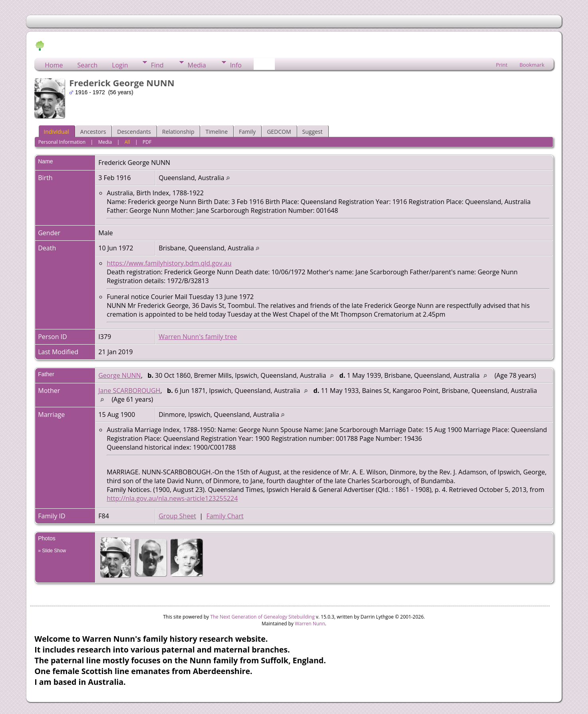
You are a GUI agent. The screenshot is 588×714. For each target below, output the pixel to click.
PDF (147, 142)
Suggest (313, 132)
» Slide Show (52, 551)
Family (247, 132)
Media (197, 65)
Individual (56, 132)
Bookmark (532, 65)
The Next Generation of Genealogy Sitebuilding (262, 617)
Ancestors (93, 132)
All (127, 142)
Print (502, 65)
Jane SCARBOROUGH (129, 391)
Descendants (134, 132)
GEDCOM (279, 132)
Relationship (178, 132)
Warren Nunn (310, 624)
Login (120, 65)
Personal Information (62, 142)
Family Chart (225, 516)
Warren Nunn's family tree (198, 337)
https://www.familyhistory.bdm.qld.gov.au (169, 263)
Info (236, 65)
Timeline (217, 132)
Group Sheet (177, 516)
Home (54, 65)
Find (157, 65)
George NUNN (119, 375)
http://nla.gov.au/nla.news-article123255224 (172, 498)
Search (87, 65)
